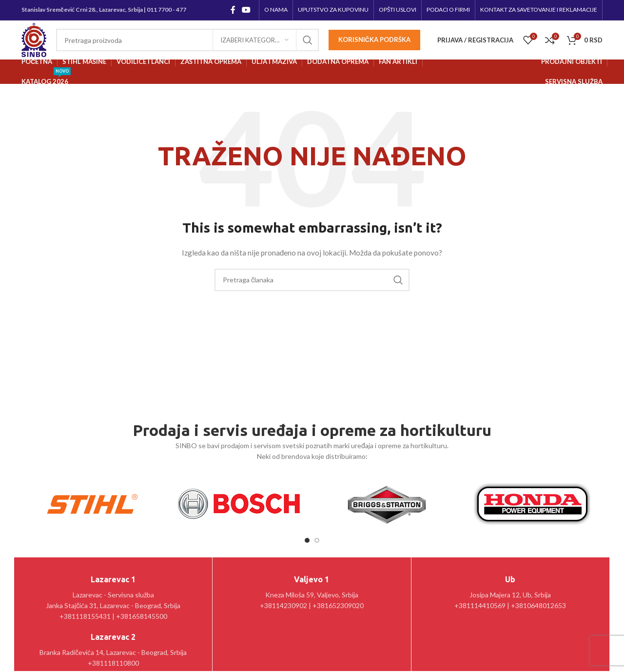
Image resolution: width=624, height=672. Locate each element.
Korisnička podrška (374, 40)
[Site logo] (34, 39)
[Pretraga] (187, 40)
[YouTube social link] (246, 10)
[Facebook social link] (233, 10)
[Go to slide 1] (307, 540)
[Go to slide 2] (317, 540)
